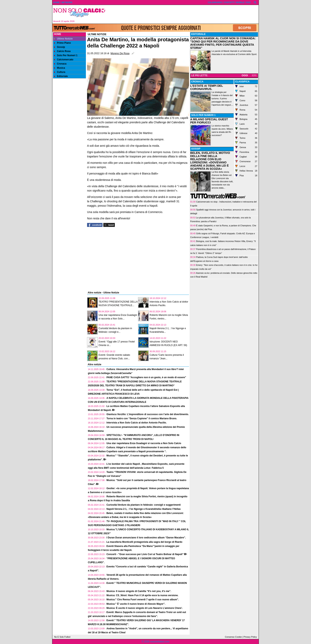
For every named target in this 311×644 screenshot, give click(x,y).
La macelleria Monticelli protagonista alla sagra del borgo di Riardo (144, 542)
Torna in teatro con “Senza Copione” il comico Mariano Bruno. (142, 418)
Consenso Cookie (233, 637)
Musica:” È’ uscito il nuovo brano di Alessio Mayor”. (136, 604)
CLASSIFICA (242, 82)
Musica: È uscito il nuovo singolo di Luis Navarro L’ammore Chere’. (145, 608)
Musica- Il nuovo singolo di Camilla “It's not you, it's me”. (139, 591)
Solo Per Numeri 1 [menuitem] (66, 55)
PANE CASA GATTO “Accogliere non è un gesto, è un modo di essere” (146, 377)
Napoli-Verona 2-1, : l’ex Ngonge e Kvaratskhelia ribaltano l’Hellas (144, 509)
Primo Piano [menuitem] (62, 43)
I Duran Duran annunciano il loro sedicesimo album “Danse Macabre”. (146, 538)
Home (58, 34)
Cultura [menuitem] (60, 72)
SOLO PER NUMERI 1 (203, 115)
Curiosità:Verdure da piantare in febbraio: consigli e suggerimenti (144, 505)
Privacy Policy (250, 637)
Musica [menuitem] (60, 68)
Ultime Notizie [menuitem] (63, 39)
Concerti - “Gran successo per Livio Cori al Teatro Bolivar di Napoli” (145, 554)
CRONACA (197, 82)
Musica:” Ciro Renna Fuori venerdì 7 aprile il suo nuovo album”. (143, 600)
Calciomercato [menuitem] (64, 60)
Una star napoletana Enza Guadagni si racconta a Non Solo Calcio (144, 443)
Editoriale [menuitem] (61, 76)
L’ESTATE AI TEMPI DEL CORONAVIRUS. (207, 87)
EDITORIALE (198, 34)
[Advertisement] (183, 14)
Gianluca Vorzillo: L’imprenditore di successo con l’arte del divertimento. (148, 414)
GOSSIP (196, 149)
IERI (254, 75)
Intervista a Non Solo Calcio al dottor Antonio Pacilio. (137, 423)
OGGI (245, 75)
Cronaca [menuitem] (60, 64)
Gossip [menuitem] (60, 47)
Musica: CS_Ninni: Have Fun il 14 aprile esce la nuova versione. (143, 595)
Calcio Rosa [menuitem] (62, 51)
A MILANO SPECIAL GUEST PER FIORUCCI (209, 121)
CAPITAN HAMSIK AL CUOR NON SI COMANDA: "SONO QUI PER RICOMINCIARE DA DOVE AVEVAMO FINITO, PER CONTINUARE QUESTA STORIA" (223, 43)
